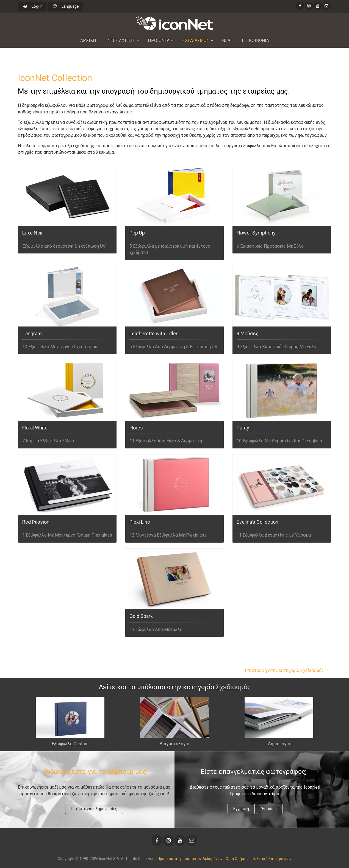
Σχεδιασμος (196, 41)
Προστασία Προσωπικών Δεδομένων (190, 859)
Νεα (226, 41)
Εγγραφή (241, 809)
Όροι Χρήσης (237, 859)
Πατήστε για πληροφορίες (94, 809)
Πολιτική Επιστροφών (272, 859)
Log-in (32, 6)
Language (66, 6)
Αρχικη (88, 41)
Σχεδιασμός (233, 687)
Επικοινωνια (255, 41)
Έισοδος (269, 809)
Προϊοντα (159, 41)
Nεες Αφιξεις (121, 41)
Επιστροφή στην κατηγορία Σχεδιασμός (288, 670)
